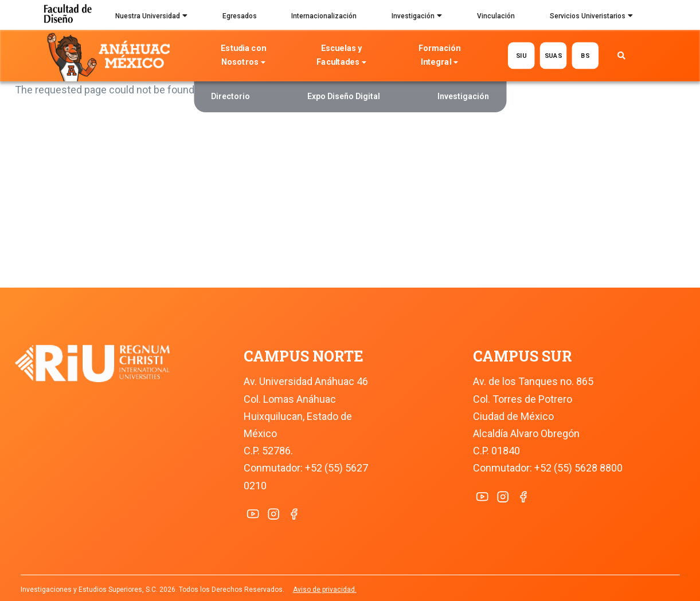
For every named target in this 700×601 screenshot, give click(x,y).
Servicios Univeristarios (591, 17)
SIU (521, 55)
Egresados (240, 16)
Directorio (230, 96)
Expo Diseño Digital (344, 96)
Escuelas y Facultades (341, 56)
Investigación (417, 17)
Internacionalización (324, 16)
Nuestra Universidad (151, 17)
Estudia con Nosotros (243, 56)
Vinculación (496, 16)
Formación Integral (439, 56)
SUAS (554, 55)
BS (585, 55)
